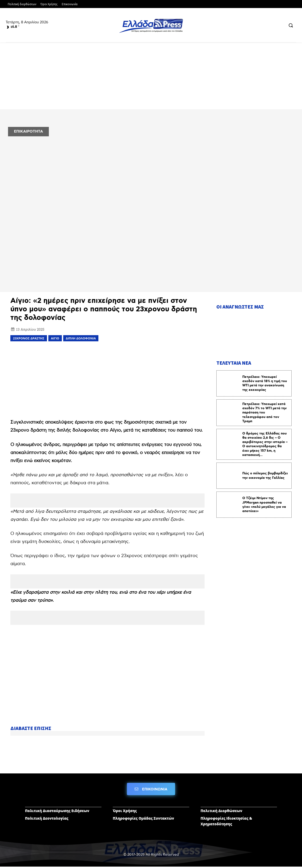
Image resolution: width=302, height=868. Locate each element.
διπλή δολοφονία (81, 338)
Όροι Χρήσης (125, 812)
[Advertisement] (107, 379)
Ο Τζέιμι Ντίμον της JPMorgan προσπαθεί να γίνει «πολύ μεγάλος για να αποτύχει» (264, 506)
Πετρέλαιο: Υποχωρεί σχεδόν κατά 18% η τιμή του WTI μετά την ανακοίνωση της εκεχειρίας (265, 385)
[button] (291, 25)
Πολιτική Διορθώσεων (221, 812)
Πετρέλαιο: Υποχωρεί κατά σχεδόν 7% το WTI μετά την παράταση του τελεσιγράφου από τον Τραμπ (264, 414)
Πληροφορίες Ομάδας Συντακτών (143, 820)
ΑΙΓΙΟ (55, 338)
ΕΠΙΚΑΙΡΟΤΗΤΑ (28, 131)
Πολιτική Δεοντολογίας (47, 820)
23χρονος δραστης (29, 338)
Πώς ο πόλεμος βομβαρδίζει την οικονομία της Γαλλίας (265, 477)
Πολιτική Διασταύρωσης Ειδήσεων (57, 812)
